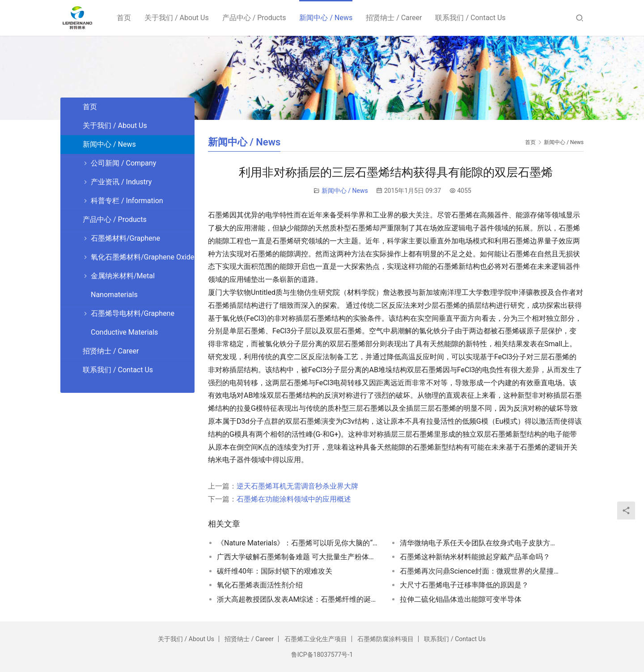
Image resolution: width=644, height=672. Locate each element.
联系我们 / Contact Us (471, 18)
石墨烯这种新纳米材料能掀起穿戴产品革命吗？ (475, 557)
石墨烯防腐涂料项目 (386, 639)
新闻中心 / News (326, 18)
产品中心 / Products (254, 18)
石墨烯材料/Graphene (125, 238)
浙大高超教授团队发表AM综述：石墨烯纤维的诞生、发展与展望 (297, 599)
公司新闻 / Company (123, 163)
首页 (124, 18)
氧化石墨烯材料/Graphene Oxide (142, 257)
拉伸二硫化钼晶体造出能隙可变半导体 (461, 599)
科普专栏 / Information (127, 201)
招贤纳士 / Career (394, 18)
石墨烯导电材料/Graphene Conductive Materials (133, 323)
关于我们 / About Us (177, 18)
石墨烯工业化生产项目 (316, 639)
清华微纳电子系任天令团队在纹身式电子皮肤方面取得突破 (480, 543)
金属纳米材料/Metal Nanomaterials (123, 285)
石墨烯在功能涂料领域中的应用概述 (294, 499)
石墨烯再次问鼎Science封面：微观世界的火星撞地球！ (480, 571)
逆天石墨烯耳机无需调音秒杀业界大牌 (297, 486)
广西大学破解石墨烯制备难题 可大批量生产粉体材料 (297, 557)
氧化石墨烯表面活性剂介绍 (260, 585)
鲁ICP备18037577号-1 (322, 655)
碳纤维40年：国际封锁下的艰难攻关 (275, 571)
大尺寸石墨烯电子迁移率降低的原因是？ (464, 585)
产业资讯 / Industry (121, 182)
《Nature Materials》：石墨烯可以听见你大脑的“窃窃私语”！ (297, 543)
